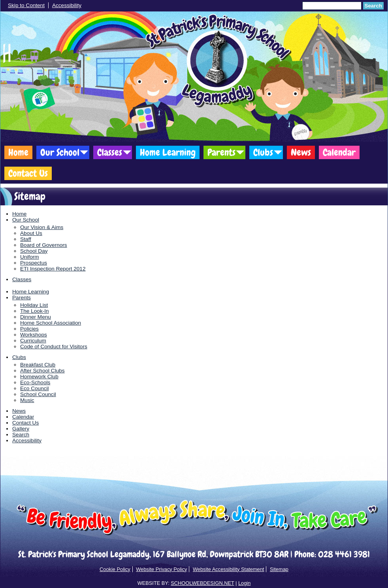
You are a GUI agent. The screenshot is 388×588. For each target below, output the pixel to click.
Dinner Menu (36, 317)
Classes (110, 152)
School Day (34, 251)
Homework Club (39, 377)
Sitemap (279, 569)
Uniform (30, 257)
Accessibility (67, 5)
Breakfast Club (38, 365)
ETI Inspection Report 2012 (53, 269)
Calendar (339, 152)
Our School (60, 152)
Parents (221, 152)
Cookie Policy (115, 569)
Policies (29, 329)
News (301, 152)
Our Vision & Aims (42, 227)
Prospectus (34, 263)
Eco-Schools (35, 382)
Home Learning (168, 152)
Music (27, 400)
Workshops (34, 335)
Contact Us (28, 173)
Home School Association (51, 323)
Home (18, 152)
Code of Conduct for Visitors (54, 347)
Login (244, 583)
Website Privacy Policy (161, 569)
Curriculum (33, 341)
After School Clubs (42, 371)
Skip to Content (26, 5)
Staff (26, 239)
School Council (38, 394)
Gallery (21, 429)
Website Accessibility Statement (228, 569)
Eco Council (35, 388)
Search (373, 6)
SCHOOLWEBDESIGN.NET (202, 583)
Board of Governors (44, 245)
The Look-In (35, 311)
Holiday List (34, 305)
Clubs (263, 152)
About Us (31, 233)
